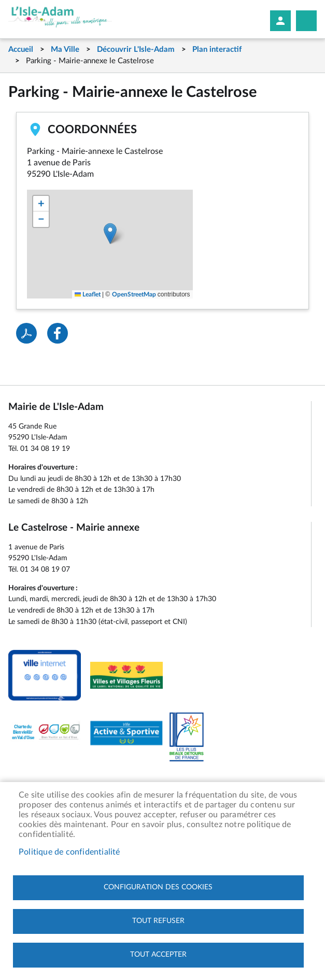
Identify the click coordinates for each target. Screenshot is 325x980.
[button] (110, 233)
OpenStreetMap (134, 294)
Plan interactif (217, 49)
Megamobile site (306, 21)
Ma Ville (65, 49)
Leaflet (88, 294)
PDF (26, 333)
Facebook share (58, 333)
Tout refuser (158, 921)
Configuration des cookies (158, 887)
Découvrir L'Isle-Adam (136, 49)
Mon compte (280, 21)
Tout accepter (158, 955)
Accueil (21, 49)
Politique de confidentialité (69, 852)
